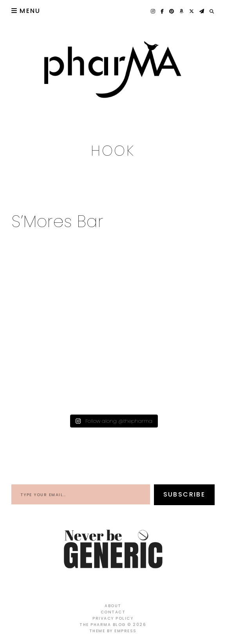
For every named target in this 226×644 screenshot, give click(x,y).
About (113, 606)
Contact (113, 612)
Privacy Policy (113, 618)
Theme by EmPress (113, 631)
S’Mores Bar (58, 221)
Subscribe (184, 494)
